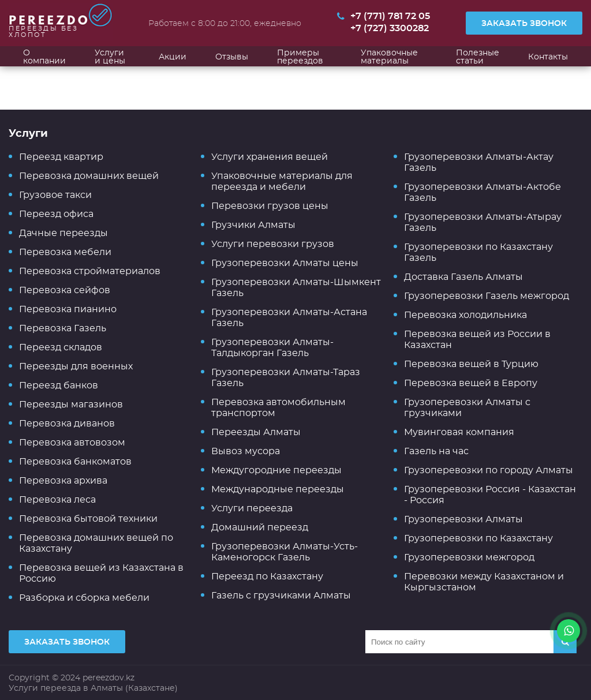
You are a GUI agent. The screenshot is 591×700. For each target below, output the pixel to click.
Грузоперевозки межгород (469, 557)
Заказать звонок (524, 23)
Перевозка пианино (68, 309)
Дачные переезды (63, 233)
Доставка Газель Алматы (463, 277)
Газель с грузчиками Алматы (281, 595)
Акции (173, 57)
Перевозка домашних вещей (89, 176)
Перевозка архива (63, 480)
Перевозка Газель (63, 328)
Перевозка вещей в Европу (471, 383)
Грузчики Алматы (253, 225)
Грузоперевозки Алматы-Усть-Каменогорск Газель (285, 552)
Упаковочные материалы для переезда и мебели (282, 181)
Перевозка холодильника (465, 315)
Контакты (548, 57)
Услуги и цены (110, 57)
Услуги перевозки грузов (273, 244)
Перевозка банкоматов (75, 461)
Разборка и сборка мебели (84, 598)
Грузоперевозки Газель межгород (487, 296)
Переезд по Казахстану (267, 576)
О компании (44, 57)
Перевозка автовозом (72, 442)
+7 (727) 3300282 (390, 28)
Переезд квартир (61, 157)
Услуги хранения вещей (270, 157)
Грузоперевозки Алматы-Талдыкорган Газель (272, 347)
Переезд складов (61, 347)
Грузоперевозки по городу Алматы (489, 470)
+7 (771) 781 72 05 (390, 16)
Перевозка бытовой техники (88, 519)
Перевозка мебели (65, 252)
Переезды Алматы (256, 432)
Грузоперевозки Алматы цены (285, 263)
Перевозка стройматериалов (90, 271)
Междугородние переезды (276, 470)
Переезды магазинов (71, 404)
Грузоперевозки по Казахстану (478, 538)
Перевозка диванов (67, 423)
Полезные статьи (478, 57)
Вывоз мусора (246, 451)
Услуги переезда (252, 508)
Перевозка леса (57, 499)
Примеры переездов (300, 57)
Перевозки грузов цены (270, 206)
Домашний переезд (260, 527)
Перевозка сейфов (65, 290)
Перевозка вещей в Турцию (471, 364)
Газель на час (436, 451)
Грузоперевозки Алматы (463, 519)
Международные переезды (278, 489)
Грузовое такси (55, 195)
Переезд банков (59, 385)
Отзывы (232, 57)
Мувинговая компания (459, 432)
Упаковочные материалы (389, 57)
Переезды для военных (76, 366)
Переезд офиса (56, 214)
